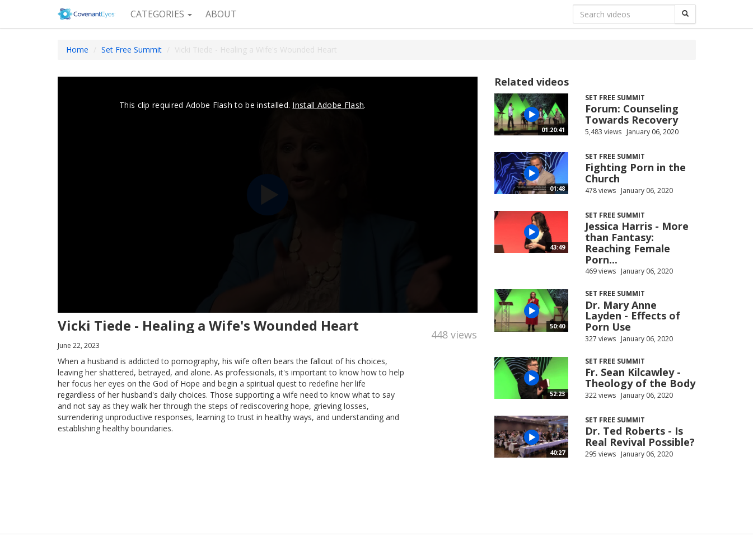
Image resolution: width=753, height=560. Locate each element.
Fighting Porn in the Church (635, 173)
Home (77, 50)
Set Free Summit (132, 50)
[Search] (685, 14)
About (221, 14)
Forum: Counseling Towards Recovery (632, 114)
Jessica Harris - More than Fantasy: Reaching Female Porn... (637, 243)
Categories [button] (161, 14)
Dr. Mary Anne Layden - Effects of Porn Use (633, 316)
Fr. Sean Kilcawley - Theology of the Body (640, 378)
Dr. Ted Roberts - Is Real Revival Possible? (640, 436)
